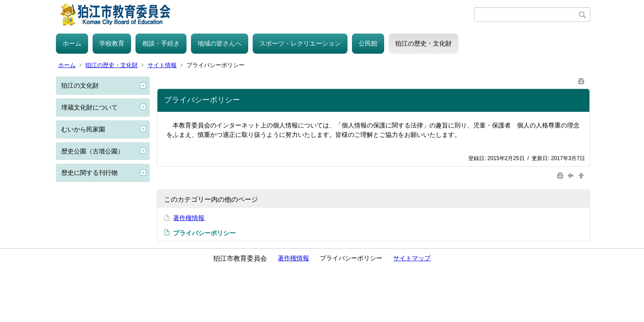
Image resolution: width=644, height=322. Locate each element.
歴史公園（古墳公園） (93, 151)
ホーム (72, 43)
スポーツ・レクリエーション (300, 43)
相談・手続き (161, 43)
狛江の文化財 (80, 85)
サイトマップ (412, 258)
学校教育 (112, 43)
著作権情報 (189, 218)
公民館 (368, 43)
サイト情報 (162, 65)
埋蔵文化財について (89, 107)
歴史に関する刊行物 (89, 173)
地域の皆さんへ (220, 43)
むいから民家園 (83, 129)
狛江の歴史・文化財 (424, 43)
